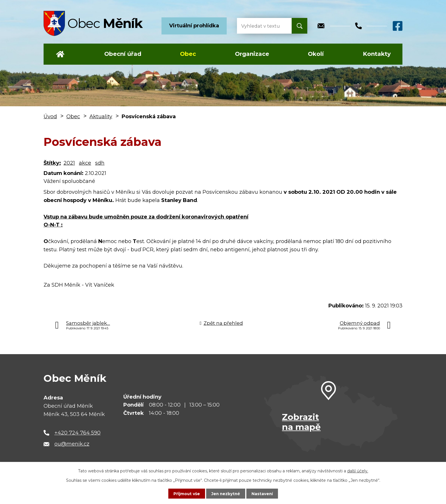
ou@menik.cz (72, 444)
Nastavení (263, 493)
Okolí (316, 54)
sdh (100, 163)
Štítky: (52, 163)
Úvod (60, 54)
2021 (69, 163)
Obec (188, 54)
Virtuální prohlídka (194, 26)
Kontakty (377, 54)
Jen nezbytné (226, 493)
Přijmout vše (186, 493)
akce (85, 163)
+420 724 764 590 (77, 433)
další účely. (358, 471)
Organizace (252, 54)
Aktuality (101, 117)
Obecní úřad (123, 54)
